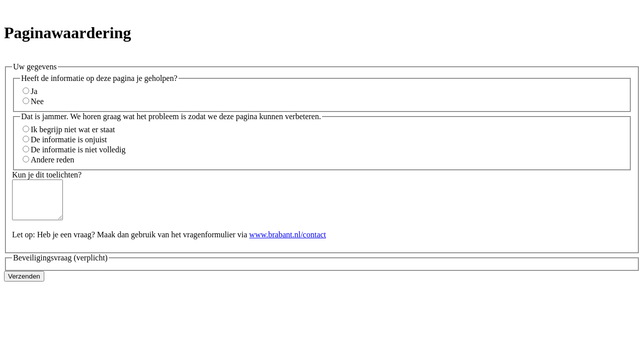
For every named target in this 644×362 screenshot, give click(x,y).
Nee (37, 101)
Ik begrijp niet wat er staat (73, 129)
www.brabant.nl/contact (288, 242)
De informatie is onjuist (69, 140)
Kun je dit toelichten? (47, 175)
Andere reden (53, 160)
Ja (34, 91)
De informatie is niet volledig (78, 150)
